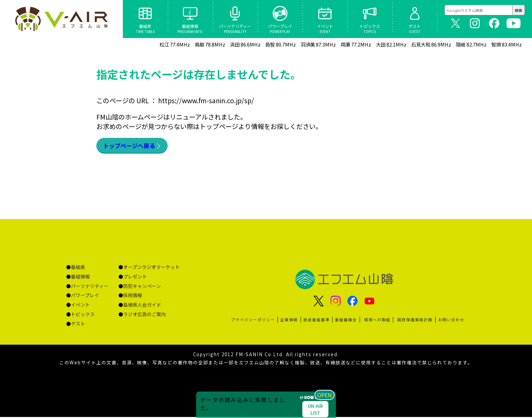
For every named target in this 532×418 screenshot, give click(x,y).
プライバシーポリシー (253, 321)
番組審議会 (346, 321)
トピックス (83, 315)
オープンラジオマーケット (151, 268)
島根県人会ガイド (142, 306)
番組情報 (80, 277)
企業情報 (289, 321)
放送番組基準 (317, 321)
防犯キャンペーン (142, 287)
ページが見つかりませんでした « (61, 19)
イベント (80, 306)
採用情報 (133, 296)
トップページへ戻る (132, 146)
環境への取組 (377, 321)
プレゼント (135, 277)
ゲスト (78, 325)
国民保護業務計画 (415, 321)
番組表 (78, 268)
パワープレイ (85, 296)
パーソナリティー (90, 287)
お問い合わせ (451, 321)
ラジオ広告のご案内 (145, 315)
